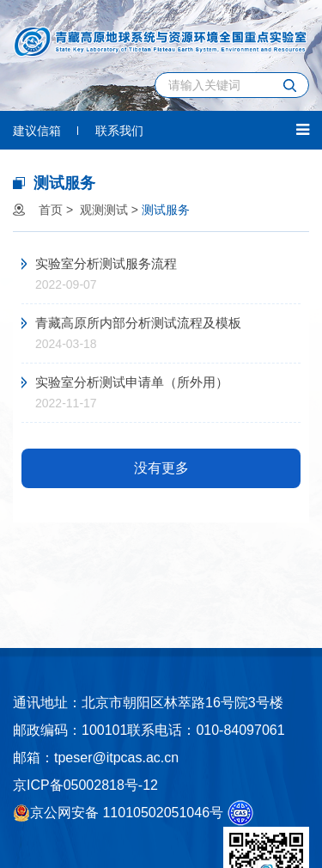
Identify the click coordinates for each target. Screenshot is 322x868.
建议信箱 (37, 131)
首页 (51, 210)
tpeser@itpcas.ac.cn (116, 758)
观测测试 (104, 210)
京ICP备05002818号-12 (85, 785)
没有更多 (161, 468)
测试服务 (166, 210)
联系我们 (119, 131)
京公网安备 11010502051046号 (118, 813)
